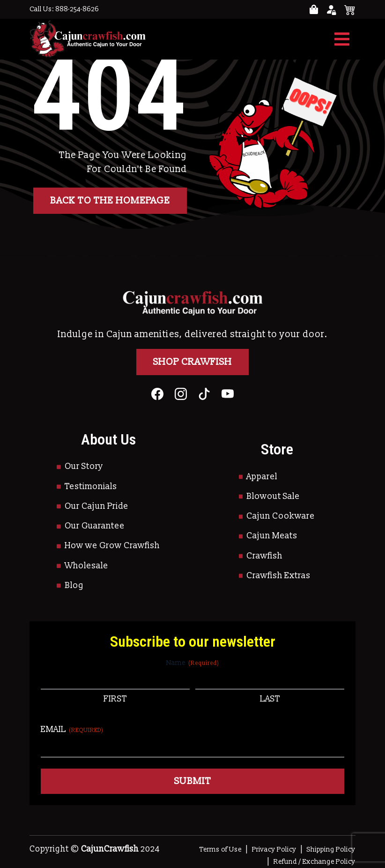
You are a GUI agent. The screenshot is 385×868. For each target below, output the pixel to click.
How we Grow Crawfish (112, 546)
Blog (74, 585)
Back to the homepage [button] (110, 201)
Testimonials (91, 487)
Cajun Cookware (281, 516)
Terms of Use (221, 849)
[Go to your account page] (314, 10)
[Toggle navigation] (342, 39)
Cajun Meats (272, 536)
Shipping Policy (331, 849)
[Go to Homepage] (88, 39)
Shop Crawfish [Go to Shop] (192, 362)
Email (72, 729)
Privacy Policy (274, 849)
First (115, 699)
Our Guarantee (95, 526)
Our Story (84, 466)
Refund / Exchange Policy (315, 862)
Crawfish (264, 556)
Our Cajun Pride (96, 506)
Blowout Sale (273, 496)
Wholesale (86, 566)
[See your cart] (350, 9)
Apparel (262, 477)
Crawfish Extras (278, 576)
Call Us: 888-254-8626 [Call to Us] (64, 9)
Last (270, 699)
